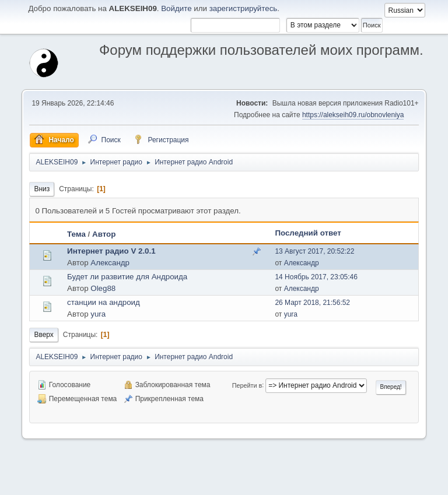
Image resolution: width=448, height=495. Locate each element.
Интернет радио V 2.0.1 (111, 251)
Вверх (43, 335)
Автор (104, 234)
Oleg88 (103, 288)
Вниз (42, 189)
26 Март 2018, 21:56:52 (312, 303)
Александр (110, 263)
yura (98, 314)
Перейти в (247, 385)
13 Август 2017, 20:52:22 (314, 251)
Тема (76, 234)
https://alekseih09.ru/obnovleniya (353, 115)
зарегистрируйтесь (244, 8)
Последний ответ (308, 233)
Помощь (318, 483)
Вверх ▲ (410, 483)
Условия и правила (364, 483)
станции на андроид (104, 302)
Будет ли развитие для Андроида (127, 277)
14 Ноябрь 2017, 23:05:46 (316, 277)
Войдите (176, 8)
